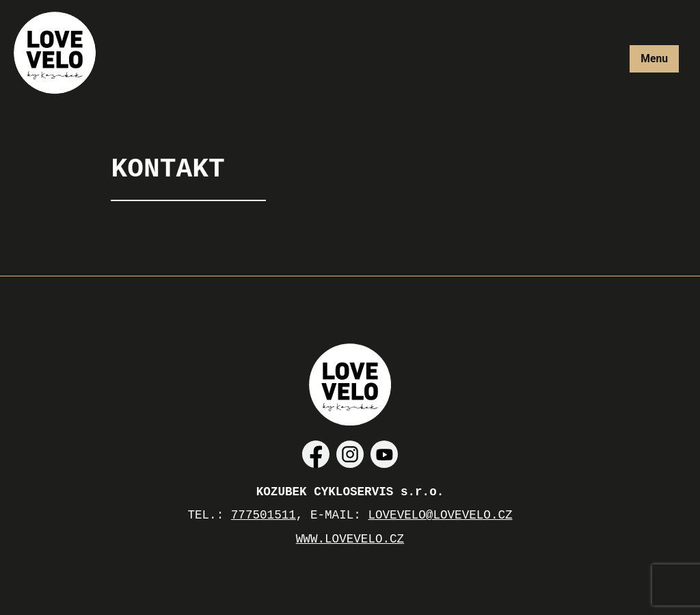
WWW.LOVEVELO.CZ (350, 539)
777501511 (264, 515)
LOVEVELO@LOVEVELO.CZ (440, 515)
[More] (654, 59)
